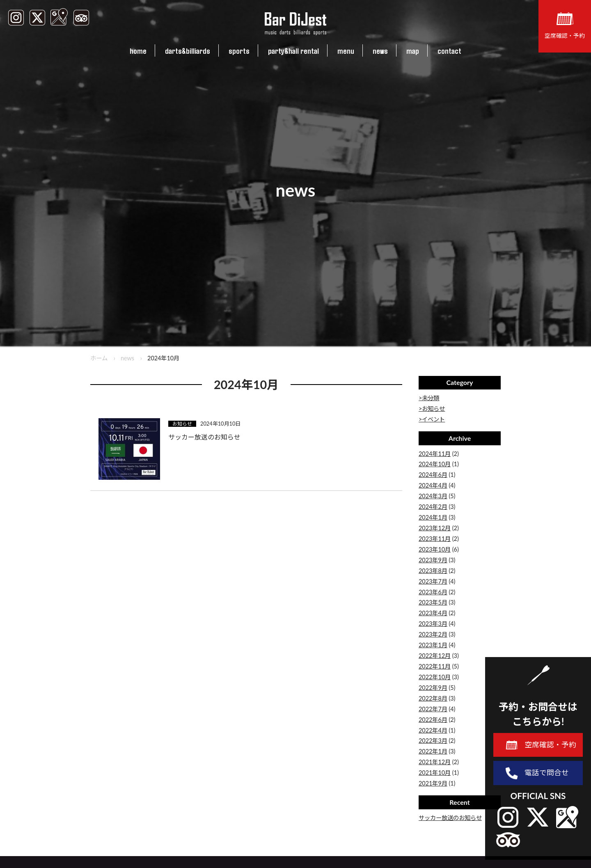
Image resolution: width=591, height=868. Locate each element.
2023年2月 (433, 634)
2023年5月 (433, 602)
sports (239, 50)
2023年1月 (433, 645)
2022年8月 (433, 698)
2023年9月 (433, 560)
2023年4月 (433, 613)
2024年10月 (435, 464)
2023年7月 (433, 581)
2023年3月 (433, 624)
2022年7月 (433, 709)
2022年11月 (435, 666)
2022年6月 (433, 720)
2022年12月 (435, 656)
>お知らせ (432, 409)
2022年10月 (435, 677)
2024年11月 (435, 454)
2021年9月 (433, 783)
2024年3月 (433, 496)
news (380, 50)
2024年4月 (433, 485)
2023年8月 (433, 571)
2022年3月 (433, 741)
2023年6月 (433, 592)
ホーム (99, 358)
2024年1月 (433, 517)
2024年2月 (433, 507)
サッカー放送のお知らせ (450, 818)
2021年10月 (435, 773)
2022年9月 (433, 688)
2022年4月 (433, 730)
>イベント (432, 419)
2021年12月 (435, 762)
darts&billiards (188, 50)
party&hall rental (293, 50)
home (138, 50)
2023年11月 (435, 539)
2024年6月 (433, 475)
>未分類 (429, 398)
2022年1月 (433, 751)
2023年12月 (435, 528)
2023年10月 (435, 549)
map (413, 50)
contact (449, 50)
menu (346, 50)
